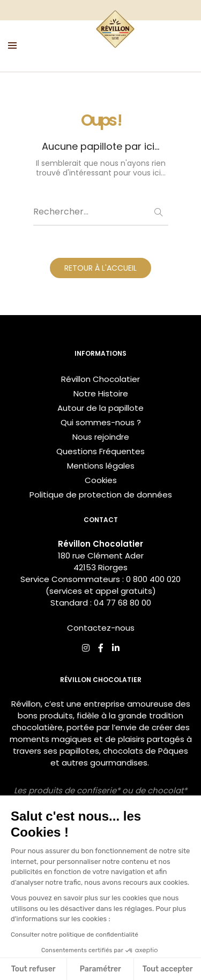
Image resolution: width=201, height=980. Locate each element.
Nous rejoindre (101, 437)
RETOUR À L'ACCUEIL (100, 268)
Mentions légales (101, 466)
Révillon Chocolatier (100, 379)
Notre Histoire (101, 393)
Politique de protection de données (101, 495)
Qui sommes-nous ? (101, 422)
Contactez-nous (101, 628)
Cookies (101, 480)
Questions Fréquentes (100, 451)
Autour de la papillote (100, 408)
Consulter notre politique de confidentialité (75, 935)
